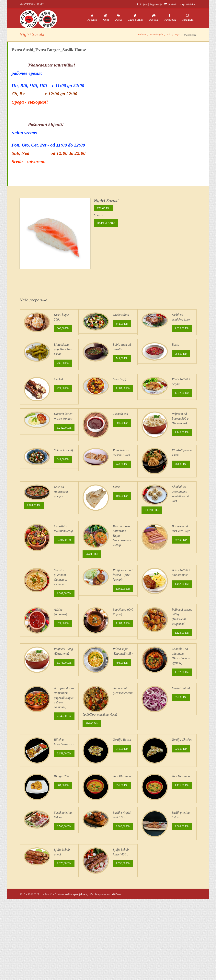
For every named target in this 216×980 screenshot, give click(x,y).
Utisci (118, 18)
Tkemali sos (120, 425)
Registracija (155, 4)
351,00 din (181, 741)
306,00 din (64, 332)
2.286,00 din (93, 897)
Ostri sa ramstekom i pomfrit (62, 512)
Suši (169, 37)
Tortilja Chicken (182, 784)
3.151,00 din (34, 813)
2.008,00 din (152, 905)
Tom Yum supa (181, 830)
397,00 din (181, 562)
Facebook (170, 18)
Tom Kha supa (122, 830)
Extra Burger (135, 18)
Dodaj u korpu (106, 226)
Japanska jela (156, 37)
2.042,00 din (34, 761)
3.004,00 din (34, 578)
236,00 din (64, 372)
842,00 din (122, 327)
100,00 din (122, 517)
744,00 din (122, 367)
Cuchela (59, 388)
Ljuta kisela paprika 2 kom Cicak (63, 357)
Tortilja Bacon (122, 784)
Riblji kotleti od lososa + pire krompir (123, 599)
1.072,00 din (152, 409)
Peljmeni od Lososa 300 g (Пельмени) (180, 430)
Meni (106, 18)
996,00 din (92, 768)
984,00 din (181, 362)
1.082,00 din (152, 531)
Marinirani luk (181, 732)
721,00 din (64, 398)
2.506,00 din (34, 897)
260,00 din (181, 485)
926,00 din (181, 794)
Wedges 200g (62, 830)
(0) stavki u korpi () (181, 4)
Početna (92, 18)
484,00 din (64, 840)
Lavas (117, 507)
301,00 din (122, 435)
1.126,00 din (152, 668)
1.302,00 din (34, 622)
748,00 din (122, 485)
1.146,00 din (152, 455)
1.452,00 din (152, 624)
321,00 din (64, 655)
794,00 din (122, 700)
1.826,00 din (152, 336)
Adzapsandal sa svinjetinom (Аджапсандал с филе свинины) (64, 741)
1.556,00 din (93, 951)
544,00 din (92, 576)
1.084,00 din (93, 409)
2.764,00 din (34, 527)
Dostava (154, 18)
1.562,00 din (93, 616)
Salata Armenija (64, 471)
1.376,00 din (34, 943)
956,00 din (122, 840)
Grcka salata (121, 317)
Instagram (188, 18)
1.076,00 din (34, 715)
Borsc (175, 352)
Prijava (142, 4)
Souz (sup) (119, 388)
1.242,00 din (34, 445)
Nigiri (177, 37)
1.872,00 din (152, 715)
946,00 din (122, 794)
